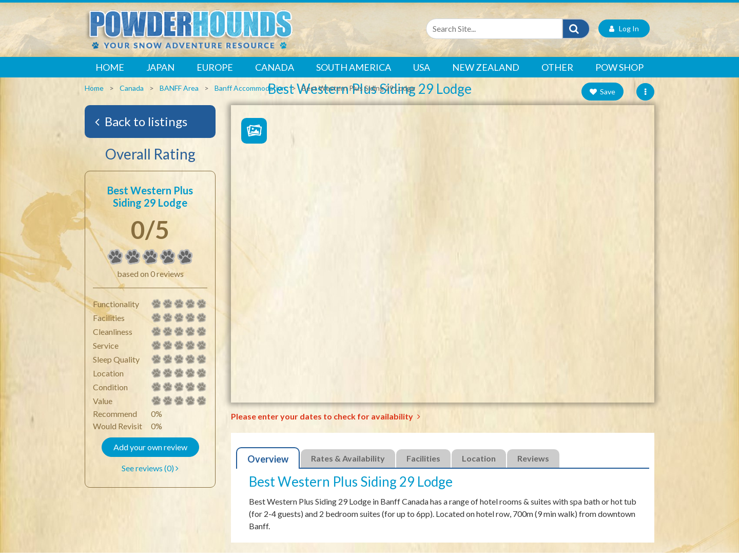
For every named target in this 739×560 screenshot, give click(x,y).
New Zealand (486, 75)
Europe (215, 75)
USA (422, 75)
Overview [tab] (268, 467)
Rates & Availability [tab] (348, 466)
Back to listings (141, 129)
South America (354, 75)
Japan (160, 75)
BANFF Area (179, 96)
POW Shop (619, 75)
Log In (624, 36)
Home (110, 75)
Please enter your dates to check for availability (326, 424)
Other (557, 75)
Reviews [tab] (533, 466)
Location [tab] (479, 466)
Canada (275, 75)
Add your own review (150, 455)
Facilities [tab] (423, 466)
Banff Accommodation (250, 96)
